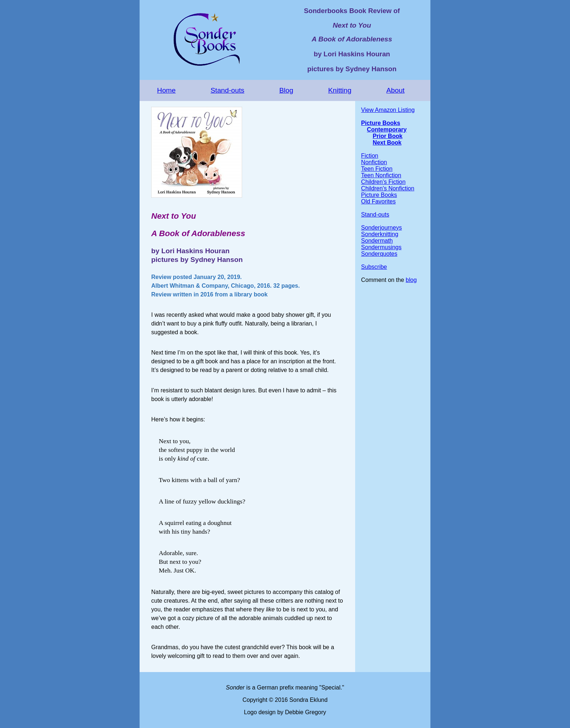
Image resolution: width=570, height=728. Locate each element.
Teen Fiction (377, 169)
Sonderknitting (380, 234)
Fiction (370, 156)
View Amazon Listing (388, 110)
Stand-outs (227, 90)
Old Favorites (378, 201)
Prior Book (388, 136)
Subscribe (374, 267)
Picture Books (381, 123)
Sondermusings (381, 247)
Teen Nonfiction (381, 175)
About (396, 90)
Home (166, 90)
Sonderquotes (379, 254)
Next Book (387, 143)
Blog (286, 90)
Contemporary (387, 130)
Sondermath (377, 241)
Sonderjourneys (381, 228)
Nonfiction (374, 162)
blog (411, 280)
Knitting (340, 90)
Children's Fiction (383, 182)
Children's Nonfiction (388, 188)
